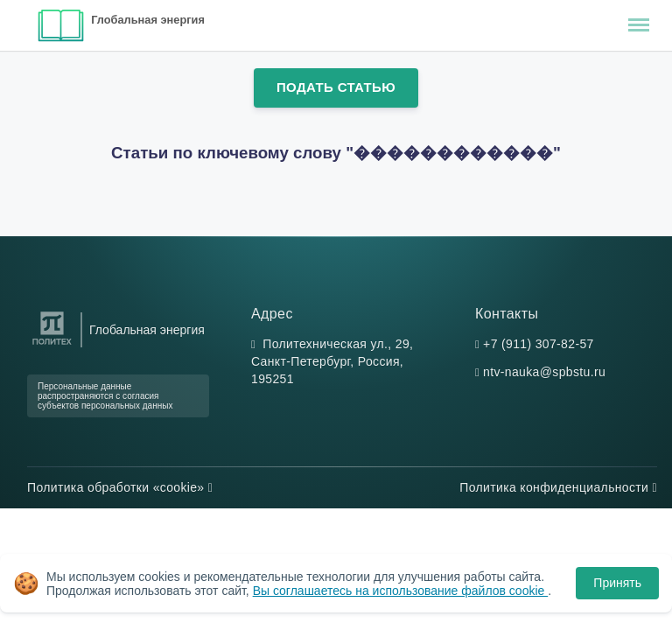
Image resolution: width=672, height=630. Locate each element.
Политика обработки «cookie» (120, 487)
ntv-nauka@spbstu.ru (544, 372)
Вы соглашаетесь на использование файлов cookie (401, 591)
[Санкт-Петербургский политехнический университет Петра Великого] (52, 345)
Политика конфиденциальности (558, 487)
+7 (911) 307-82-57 (539, 344)
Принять (617, 583)
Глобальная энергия (148, 20)
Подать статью (336, 87)
